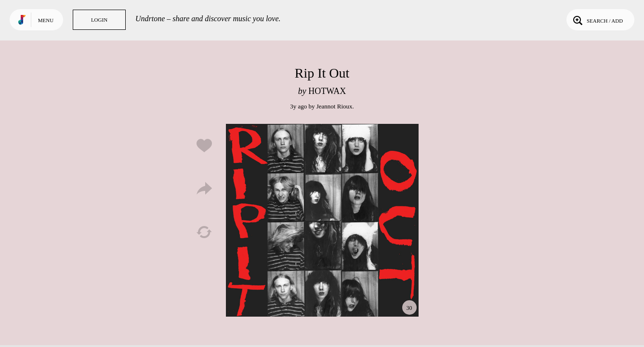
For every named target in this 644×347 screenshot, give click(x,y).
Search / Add (597, 20)
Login (99, 20)
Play (322, 220)
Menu (46, 20)
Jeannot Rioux (335, 106)
